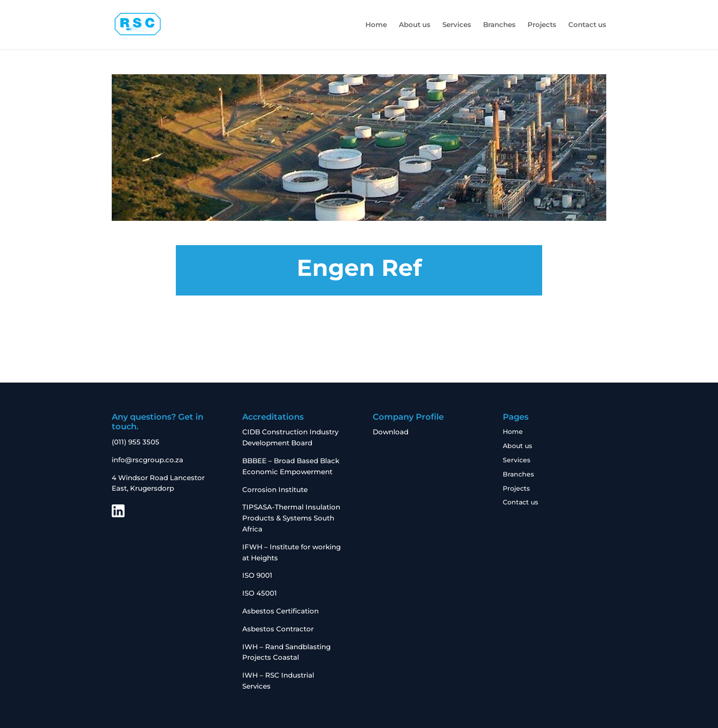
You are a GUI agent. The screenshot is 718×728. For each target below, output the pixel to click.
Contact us (587, 25)
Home (376, 25)
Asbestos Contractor (279, 629)
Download (391, 432)
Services (457, 25)
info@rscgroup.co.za (147, 460)
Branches (499, 25)
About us (415, 25)
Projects (542, 25)
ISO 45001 (260, 593)
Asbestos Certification (280, 611)
